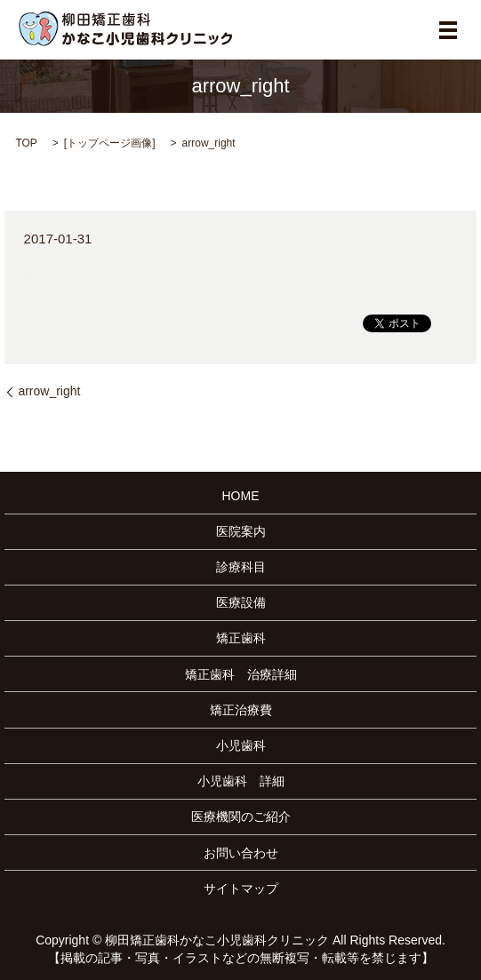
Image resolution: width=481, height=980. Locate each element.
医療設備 (241, 602)
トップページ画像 (109, 143)
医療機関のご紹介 (241, 817)
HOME (241, 496)
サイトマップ (241, 888)
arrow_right (49, 391)
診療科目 (241, 567)
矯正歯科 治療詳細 (241, 674)
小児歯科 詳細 (241, 781)
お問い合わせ (241, 853)
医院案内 (241, 531)
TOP (26, 143)
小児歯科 (241, 745)
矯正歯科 (241, 638)
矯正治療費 (241, 710)
